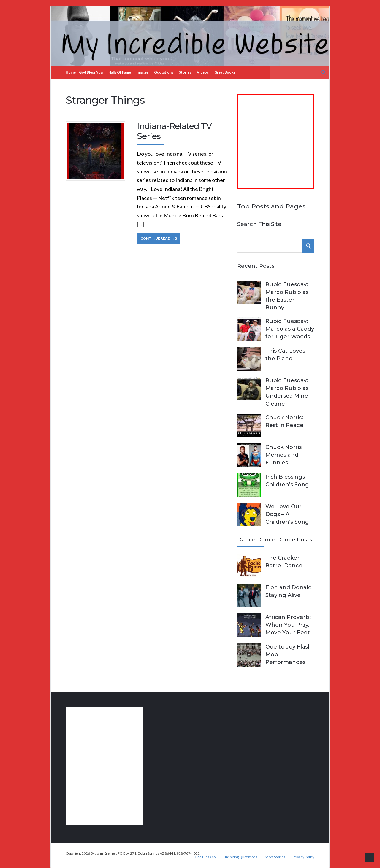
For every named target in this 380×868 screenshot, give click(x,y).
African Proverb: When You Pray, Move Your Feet (288, 625)
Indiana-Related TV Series (174, 131)
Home (71, 72)
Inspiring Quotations (241, 857)
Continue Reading (159, 238)
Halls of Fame (120, 72)
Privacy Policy (304, 857)
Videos (203, 72)
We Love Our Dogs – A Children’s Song (287, 514)
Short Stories (275, 857)
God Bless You (91, 72)
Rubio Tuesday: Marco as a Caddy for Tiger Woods (290, 329)
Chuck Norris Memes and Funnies (284, 455)
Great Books (225, 72)
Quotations (164, 72)
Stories (185, 72)
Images (142, 72)
